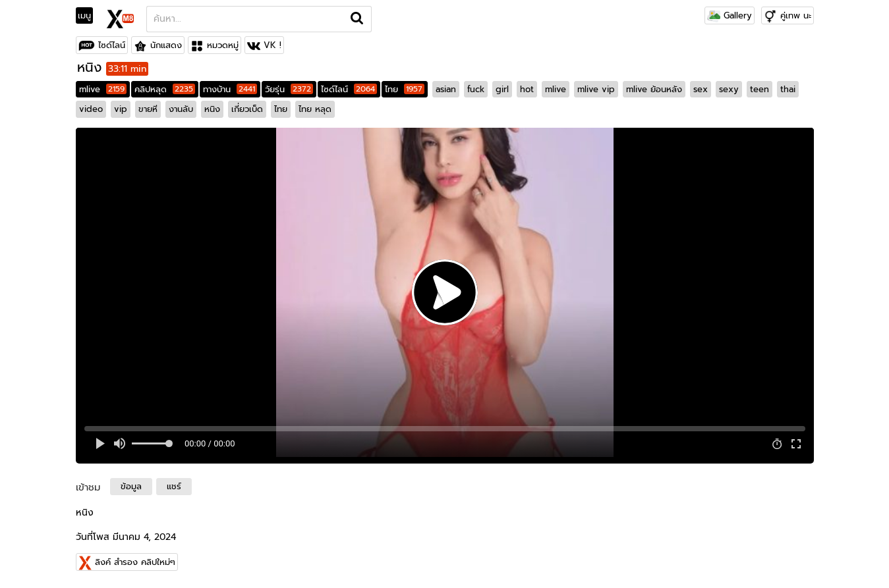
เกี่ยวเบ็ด (247, 109)
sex (701, 89)
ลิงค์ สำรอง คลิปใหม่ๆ (135, 562)
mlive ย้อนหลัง (654, 89)
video (91, 109)
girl (502, 89)
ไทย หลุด (315, 109)
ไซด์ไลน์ (112, 45)
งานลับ (181, 109)
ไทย (405, 89)
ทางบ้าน (230, 89)
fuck (476, 89)
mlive (103, 89)
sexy (729, 89)
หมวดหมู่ (223, 45)
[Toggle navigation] (89, 16)
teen (760, 89)
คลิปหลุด (165, 89)
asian (446, 89)
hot (527, 89)
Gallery (730, 15)
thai (788, 89)
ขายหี (148, 109)
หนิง (212, 109)
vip (121, 109)
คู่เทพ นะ (796, 15)
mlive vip (596, 89)
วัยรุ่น (289, 89)
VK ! (272, 45)
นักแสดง (166, 45)
